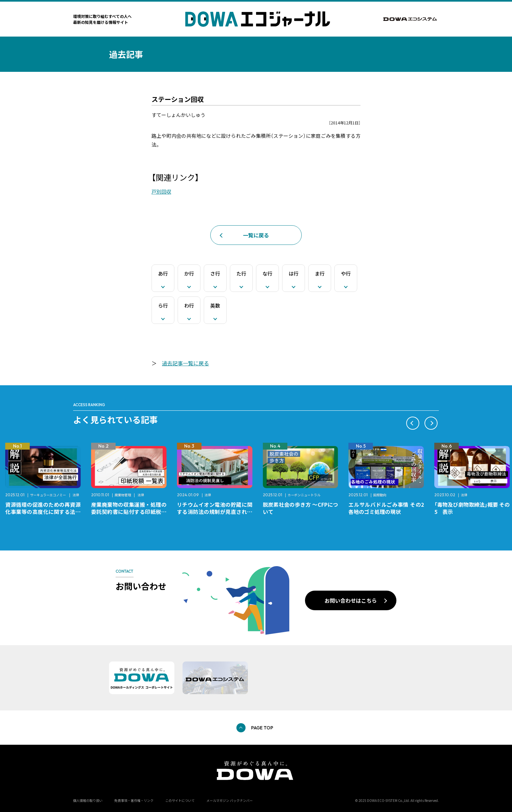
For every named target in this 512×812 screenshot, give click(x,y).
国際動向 (380, 495)
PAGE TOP (262, 728)
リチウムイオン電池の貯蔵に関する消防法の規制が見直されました (215, 512)
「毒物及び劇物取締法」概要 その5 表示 (472, 508)
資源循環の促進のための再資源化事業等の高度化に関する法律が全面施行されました (43, 512)
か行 (189, 273)
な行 (267, 273)
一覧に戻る (256, 235)
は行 (294, 273)
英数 (215, 305)
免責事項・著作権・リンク (134, 800)
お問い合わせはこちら (351, 600)
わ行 (189, 305)
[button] (413, 423)
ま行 (320, 273)
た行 (241, 273)
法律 (76, 495)
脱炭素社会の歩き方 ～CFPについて (301, 508)
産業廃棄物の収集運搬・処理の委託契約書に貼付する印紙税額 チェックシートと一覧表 (131, 512)
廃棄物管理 (123, 495)
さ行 (215, 273)
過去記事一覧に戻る (185, 363)
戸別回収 (161, 191)
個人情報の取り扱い (88, 800)
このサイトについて (180, 800)
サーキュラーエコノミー (48, 495)
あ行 (163, 273)
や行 (346, 273)
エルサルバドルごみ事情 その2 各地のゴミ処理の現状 (389, 508)
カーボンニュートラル (304, 495)
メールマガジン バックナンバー (230, 800)
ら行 (163, 305)
